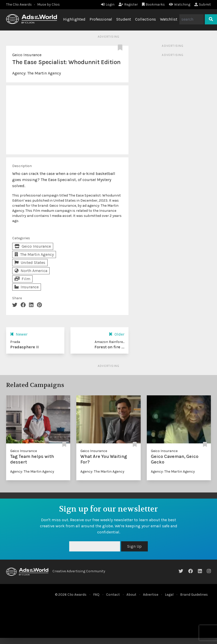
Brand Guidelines (194, 595)
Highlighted (74, 19)
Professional (101, 19)
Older (117, 334)
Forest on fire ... (109, 347)
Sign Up (134, 546)
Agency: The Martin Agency (32, 471)
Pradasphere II (24, 347)
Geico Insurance (27, 55)
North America (31, 271)
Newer (19, 334)
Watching (180, 4)
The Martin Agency (44, 73)
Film (22, 279)
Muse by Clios (48, 4)
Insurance (27, 287)
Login (108, 4)
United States (30, 263)
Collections (146, 19)
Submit (203, 4)
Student (124, 19)
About (131, 595)
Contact (113, 595)
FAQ (96, 595)
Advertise (151, 595)
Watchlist (169, 19)
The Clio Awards (19, 4)
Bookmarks (154, 4)
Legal (169, 595)
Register (128, 4)
